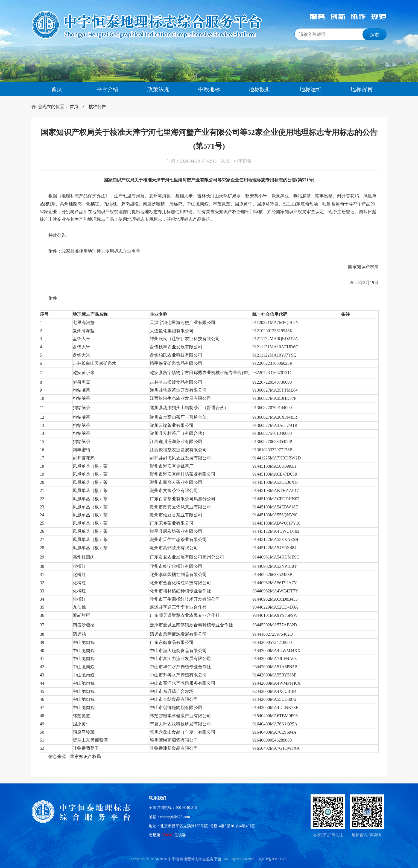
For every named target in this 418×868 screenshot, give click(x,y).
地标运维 (311, 89)
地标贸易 (361, 89)
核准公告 (97, 107)
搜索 (375, 35)
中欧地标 (209, 89)
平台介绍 (107, 89)
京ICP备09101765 (273, 859)
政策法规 (158, 89)
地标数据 (260, 89)
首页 (57, 89)
